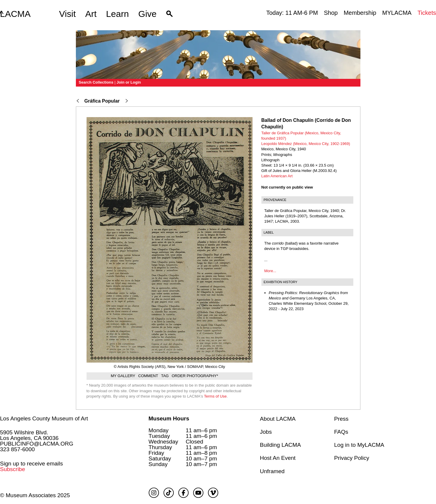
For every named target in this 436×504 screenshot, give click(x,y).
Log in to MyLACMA (359, 445)
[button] (169, 14)
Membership (360, 13)
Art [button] (91, 14)
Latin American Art (277, 176)
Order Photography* (195, 376)
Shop (331, 13)
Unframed (272, 471)
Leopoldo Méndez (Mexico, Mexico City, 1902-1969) (306, 144)
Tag (165, 376)
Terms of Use (215, 396)
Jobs (266, 432)
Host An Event (278, 458)
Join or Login (129, 82)
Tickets (427, 13)
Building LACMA (280, 445)
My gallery (123, 376)
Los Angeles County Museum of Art (44, 418)
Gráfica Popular (102, 101)
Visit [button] (67, 14)
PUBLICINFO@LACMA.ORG (37, 444)
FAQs (341, 432)
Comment (148, 376)
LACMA (15, 14)
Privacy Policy (352, 458)
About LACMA (278, 419)
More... (270, 271)
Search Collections (96, 82)
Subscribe (13, 469)
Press (341, 419)
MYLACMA (397, 13)
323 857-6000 (17, 449)
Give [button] (148, 14)
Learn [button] (118, 14)
